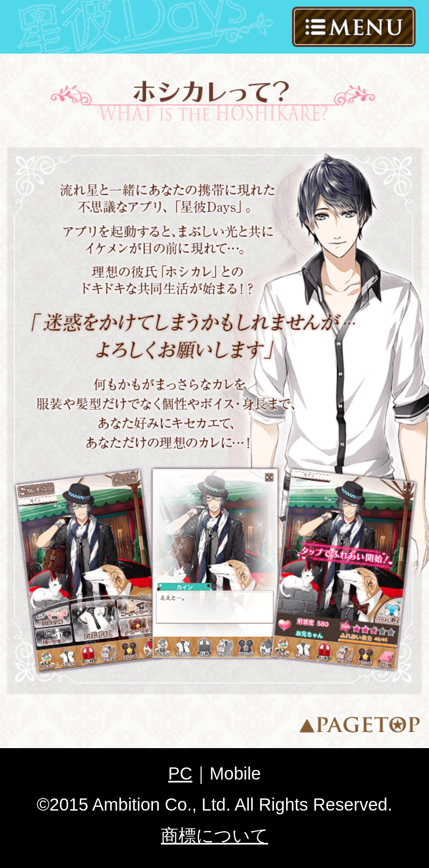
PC (180, 773)
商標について (214, 836)
